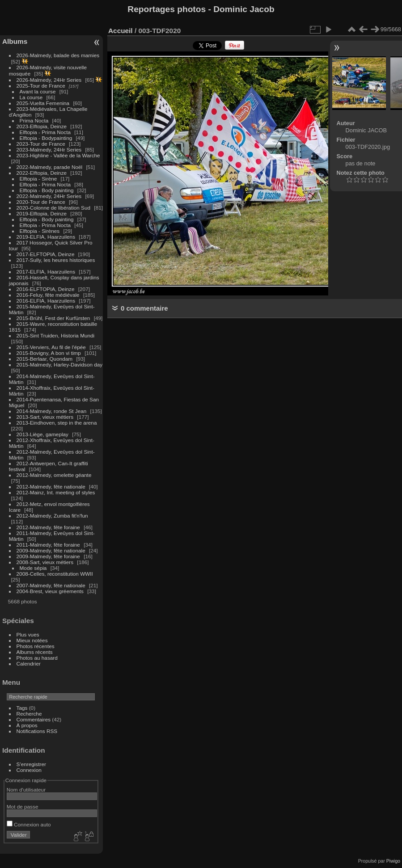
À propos (27, 725)
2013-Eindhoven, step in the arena (57, 423)
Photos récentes (36, 646)
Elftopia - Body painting (47, 190)
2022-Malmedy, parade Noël (50, 167)
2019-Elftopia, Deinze (42, 213)
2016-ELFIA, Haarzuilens (46, 301)
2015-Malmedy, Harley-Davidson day (60, 364)
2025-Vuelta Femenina (43, 103)
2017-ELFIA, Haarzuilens (47, 272)
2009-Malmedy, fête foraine (48, 556)
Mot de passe (23, 807)
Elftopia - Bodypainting (46, 138)
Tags (22, 708)
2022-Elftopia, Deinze (42, 173)
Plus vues (28, 634)
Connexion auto (29, 824)
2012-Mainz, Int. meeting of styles (56, 492)
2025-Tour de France (41, 86)
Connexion (29, 770)
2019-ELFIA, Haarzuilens (46, 237)
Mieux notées (32, 640)
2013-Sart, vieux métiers (46, 417)
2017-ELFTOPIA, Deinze (46, 254)
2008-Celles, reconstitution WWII (55, 574)
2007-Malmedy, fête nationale (51, 585)
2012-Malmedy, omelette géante (54, 475)
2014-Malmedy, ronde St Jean (52, 411)
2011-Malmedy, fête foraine (48, 545)
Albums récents (35, 652)
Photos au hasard (37, 658)
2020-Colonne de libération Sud (54, 208)
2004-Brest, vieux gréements (50, 591)
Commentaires (34, 719)
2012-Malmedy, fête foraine (48, 527)
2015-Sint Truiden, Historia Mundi (56, 335)
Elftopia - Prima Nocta (45, 132)
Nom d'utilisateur (26, 790)
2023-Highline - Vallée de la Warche (58, 155)
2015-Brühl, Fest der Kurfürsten (53, 318)
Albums (15, 41)
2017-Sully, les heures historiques (56, 260)
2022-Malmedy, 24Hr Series (49, 196)
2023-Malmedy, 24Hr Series (49, 150)
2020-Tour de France (41, 202)
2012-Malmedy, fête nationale (51, 487)
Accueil (121, 31)
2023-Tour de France (41, 144)
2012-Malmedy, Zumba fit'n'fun (52, 516)
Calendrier (29, 664)
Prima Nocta (34, 120)
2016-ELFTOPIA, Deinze (46, 289)
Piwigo (393, 861)
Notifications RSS (37, 731)
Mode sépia (33, 568)
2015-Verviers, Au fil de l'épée (51, 347)
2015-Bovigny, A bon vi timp (49, 353)
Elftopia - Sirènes (40, 231)
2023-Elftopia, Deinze (42, 126)
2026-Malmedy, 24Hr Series (49, 80)
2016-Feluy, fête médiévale (48, 295)
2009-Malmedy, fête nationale (51, 550)
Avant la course (38, 91)
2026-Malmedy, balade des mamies (58, 55)
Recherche (29, 714)
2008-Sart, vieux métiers (45, 562)
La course (31, 97)
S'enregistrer (31, 764)
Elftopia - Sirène (38, 179)
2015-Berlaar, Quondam (45, 359)
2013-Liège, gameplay (42, 434)
